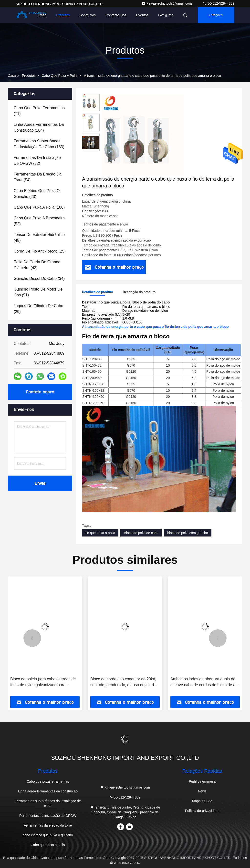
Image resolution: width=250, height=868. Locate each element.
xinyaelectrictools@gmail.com (167, 3)
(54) (38, 177)
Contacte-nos (116, 15)
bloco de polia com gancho (188, 533)
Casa (42, 15)
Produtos (63, 15)
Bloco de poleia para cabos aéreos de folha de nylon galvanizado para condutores (43, 682)
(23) (37, 194)
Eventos (142, 15)
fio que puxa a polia (100, 533)
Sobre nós (88, 15)
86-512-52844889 (219, 3)
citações (216, 15)
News (202, 791)
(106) (39, 207)
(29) (38, 309)
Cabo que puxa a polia (60, 76)
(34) (39, 278)
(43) (37, 265)
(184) (39, 127)
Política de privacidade (202, 811)
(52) (39, 221)
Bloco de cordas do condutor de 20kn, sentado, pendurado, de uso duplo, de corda (123, 682)
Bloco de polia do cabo (141, 533)
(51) (38, 292)
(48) (39, 238)
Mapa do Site (202, 801)
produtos (29, 76)
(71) (39, 111)
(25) (40, 251)
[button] (32, 638)
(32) (37, 161)
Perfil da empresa (202, 781)
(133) (39, 144)
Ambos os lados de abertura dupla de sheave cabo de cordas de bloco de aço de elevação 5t (205, 682)
